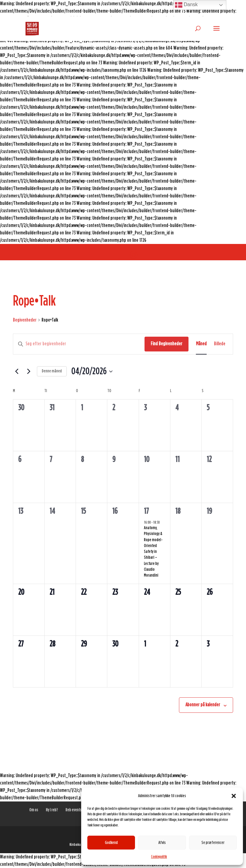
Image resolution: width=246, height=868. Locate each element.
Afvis (162, 843)
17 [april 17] (146, 511)
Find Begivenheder (167, 344)
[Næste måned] (29, 371)
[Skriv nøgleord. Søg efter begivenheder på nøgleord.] (79, 344)
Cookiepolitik (159, 857)
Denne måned (52, 371)
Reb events (73, 810)
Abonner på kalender (203, 705)
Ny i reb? (52, 810)
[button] (234, 796)
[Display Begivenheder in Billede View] (220, 344)
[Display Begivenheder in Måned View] (201, 344)
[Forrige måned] (17, 371)
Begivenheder (25, 320)
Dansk (186, 5)
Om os (34, 810)
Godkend (111, 843)
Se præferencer (213, 843)
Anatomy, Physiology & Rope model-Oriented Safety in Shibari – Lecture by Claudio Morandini (153, 552)
